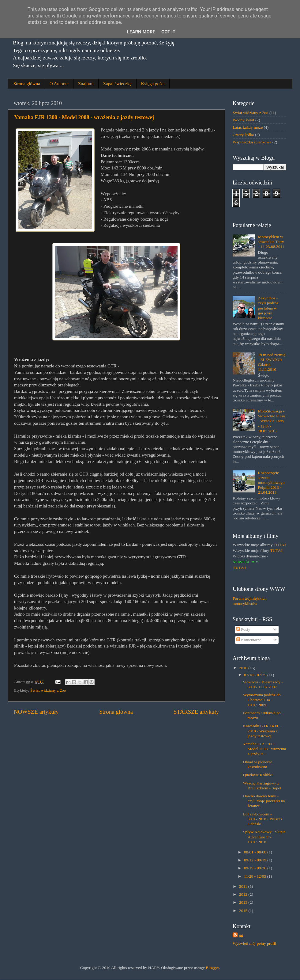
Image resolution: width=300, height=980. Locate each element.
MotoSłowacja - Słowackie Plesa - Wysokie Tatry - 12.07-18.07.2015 (271, 421)
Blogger (212, 968)
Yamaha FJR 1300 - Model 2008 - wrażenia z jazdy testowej (84, 117)
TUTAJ (280, 545)
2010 (244, 668)
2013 (244, 902)
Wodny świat (244, 120)
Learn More (141, 32)
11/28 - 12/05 (256, 876)
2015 (244, 911)
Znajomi (86, 84)
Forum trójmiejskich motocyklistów (250, 601)
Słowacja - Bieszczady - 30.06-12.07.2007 (263, 684)
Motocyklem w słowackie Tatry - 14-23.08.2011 (271, 242)
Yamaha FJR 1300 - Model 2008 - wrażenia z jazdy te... (265, 749)
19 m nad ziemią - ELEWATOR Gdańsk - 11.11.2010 (272, 362)
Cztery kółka (243, 135)
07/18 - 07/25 (256, 675)
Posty (243, 629)
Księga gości (153, 84)
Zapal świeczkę (117, 84)
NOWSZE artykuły (36, 712)
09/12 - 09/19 (256, 860)
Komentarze (249, 640)
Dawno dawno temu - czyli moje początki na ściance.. (264, 801)
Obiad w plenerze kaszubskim (258, 764)
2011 (244, 886)
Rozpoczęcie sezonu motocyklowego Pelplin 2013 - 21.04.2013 (271, 483)
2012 (244, 894)
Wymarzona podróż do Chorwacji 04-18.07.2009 (262, 700)
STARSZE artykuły (196, 712)
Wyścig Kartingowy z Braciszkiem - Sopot (262, 786)
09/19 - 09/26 (256, 868)
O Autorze (59, 84)
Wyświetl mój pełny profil (254, 943)
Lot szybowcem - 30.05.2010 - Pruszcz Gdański (263, 819)
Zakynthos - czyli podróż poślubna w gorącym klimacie (268, 308)
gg (241, 935)
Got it (168, 32)
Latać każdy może (248, 127)
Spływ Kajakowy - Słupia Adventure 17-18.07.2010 (264, 837)
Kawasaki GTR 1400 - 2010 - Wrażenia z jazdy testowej (262, 731)
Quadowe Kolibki (258, 775)
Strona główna (27, 84)
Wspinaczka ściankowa (252, 142)
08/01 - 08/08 (256, 852)
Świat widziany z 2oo (48, 690)
